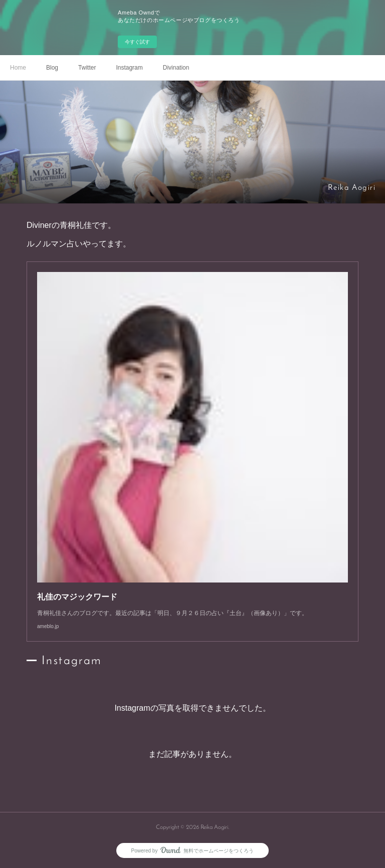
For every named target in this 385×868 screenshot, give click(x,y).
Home (18, 68)
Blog (52, 68)
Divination (176, 68)
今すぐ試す (137, 42)
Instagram (129, 68)
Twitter (87, 68)
